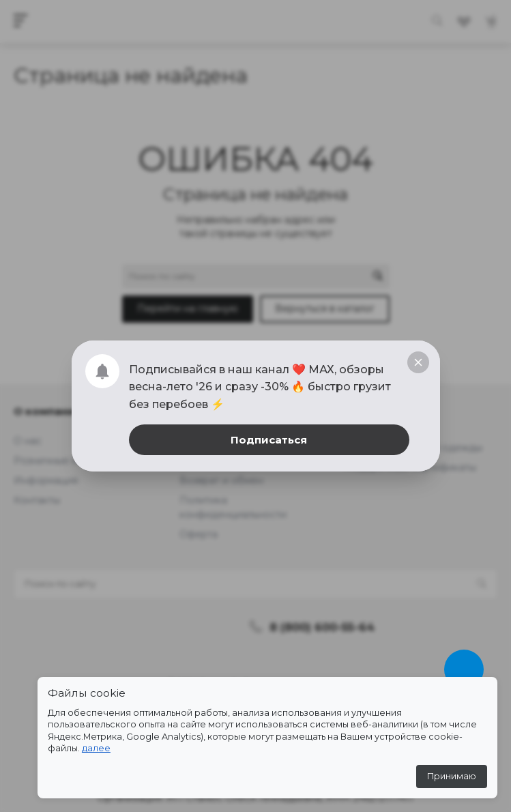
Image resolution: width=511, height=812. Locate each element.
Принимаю (452, 776)
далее (96, 748)
